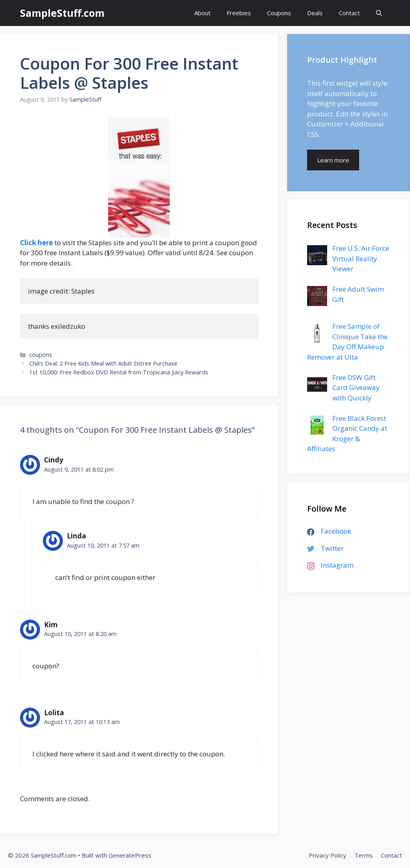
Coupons (279, 13)
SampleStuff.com (62, 13)
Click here (36, 243)
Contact (349, 13)
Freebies (239, 13)
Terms (364, 855)
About (202, 13)
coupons (41, 355)
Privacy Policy (328, 855)
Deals (315, 13)
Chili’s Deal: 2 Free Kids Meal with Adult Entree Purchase (103, 363)
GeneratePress (130, 855)
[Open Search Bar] (379, 13)
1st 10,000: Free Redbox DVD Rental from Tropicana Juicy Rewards (119, 372)
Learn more (333, 160)
